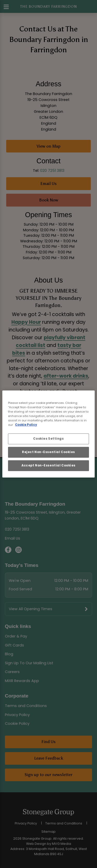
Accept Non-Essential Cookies (48, 465)
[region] (48, 434)
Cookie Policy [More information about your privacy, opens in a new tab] (26, 425)
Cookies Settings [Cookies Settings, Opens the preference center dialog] (48, 439)
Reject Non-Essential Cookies (48, 452)
